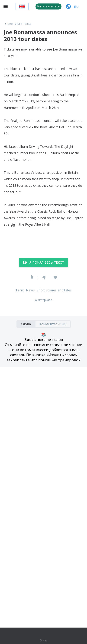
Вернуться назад (17, 24)
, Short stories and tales (53, 290)
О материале (43, 300)
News (30, 290)
